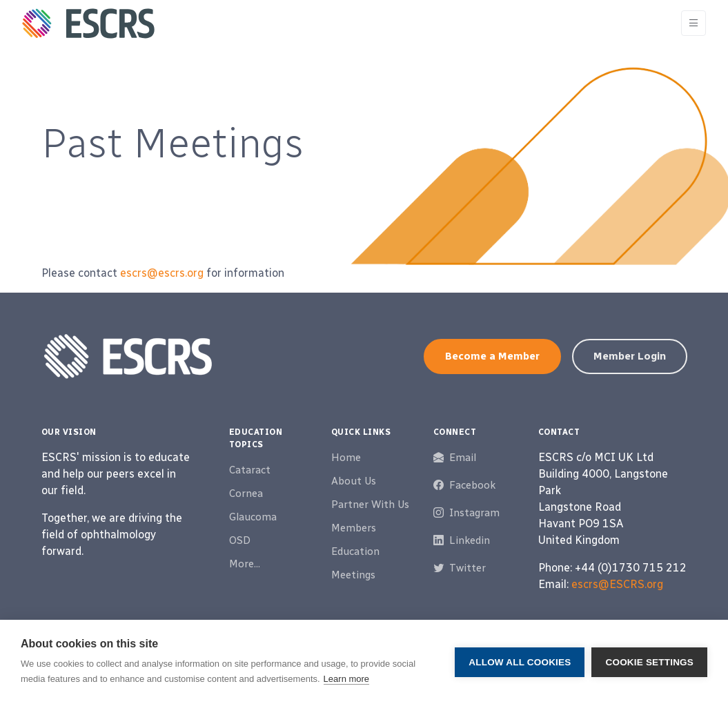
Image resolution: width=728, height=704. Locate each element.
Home (346, 458)
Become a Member (492, 356)
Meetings (353, 575)
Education (355, 551)
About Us (354, 481)
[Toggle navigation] (693, 23)
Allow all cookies (520, 662)
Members (354, 528)
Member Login (630, 356)
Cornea (246, 493)
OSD (240, 540)
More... (245, 564)
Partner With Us (370, 505)
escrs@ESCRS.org (617, 584)
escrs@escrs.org (162, 273)
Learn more (346, 679)
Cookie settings (649, 662)
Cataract (250, 470)
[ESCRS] (88, 23)
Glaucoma (253, 517)
